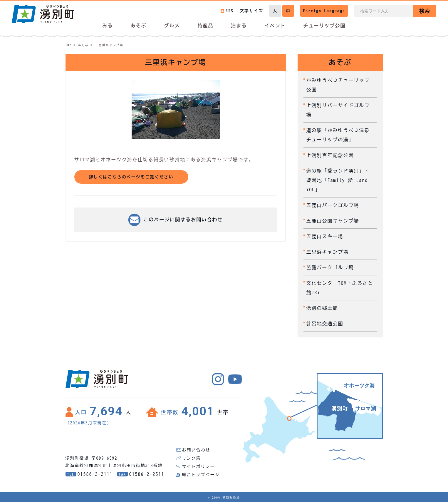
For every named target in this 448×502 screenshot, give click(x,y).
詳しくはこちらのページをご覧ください (131, 177)
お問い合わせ (196, 450)
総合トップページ (201, 475)
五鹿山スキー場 (325, 236)
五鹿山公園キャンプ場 (333, 221)
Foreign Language (324, 11)
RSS (230, 11)
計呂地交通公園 (325, 324)
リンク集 (192, 458)
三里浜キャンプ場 (328, 252)
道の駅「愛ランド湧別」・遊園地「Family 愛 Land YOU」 (338, 180)
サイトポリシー (199, 466)
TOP (69, 45)
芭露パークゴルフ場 (330, 267)
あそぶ (83, 45)
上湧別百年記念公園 (330, 155)
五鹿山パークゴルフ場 (333, 205)
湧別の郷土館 (322, 308)
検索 (424, 11)
